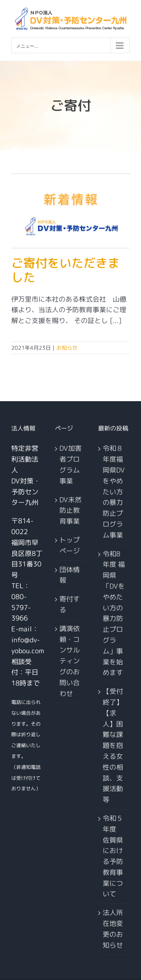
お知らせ (67, 348)
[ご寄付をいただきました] (70, 211)
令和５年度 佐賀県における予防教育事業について (113, 856)
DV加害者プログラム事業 (70, 464)
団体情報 (70, 575)
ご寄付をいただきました (65, 270)
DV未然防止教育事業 (70, 511)
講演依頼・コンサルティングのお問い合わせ (70, 661)
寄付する (70, 604)
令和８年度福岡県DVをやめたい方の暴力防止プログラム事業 (114, 492)
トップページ (70, 545)
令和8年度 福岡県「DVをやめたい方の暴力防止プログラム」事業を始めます (114, 613)
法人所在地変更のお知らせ (113, 929)
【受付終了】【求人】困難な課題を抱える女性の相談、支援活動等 (113, 745)
